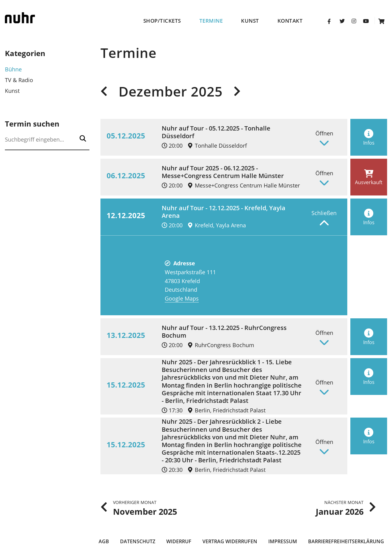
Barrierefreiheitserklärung (346, 541)
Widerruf (179, 541)
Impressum (283, 541)
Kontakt (290, 21)
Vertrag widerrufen (230, 541)
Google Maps (182, 298)
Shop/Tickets (162, 21)
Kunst (250, 21)
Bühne (13, 69)
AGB (104, 541)
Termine (211, 21)
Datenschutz (138, 541)
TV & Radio (19, 80)
